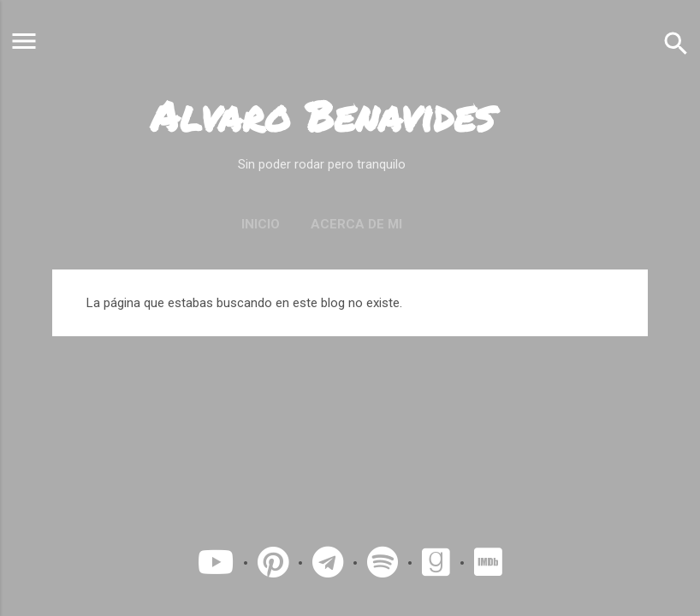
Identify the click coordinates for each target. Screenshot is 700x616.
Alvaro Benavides (322, 115)
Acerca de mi (356, 224)
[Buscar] (676, 43)
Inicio (261, 224)
